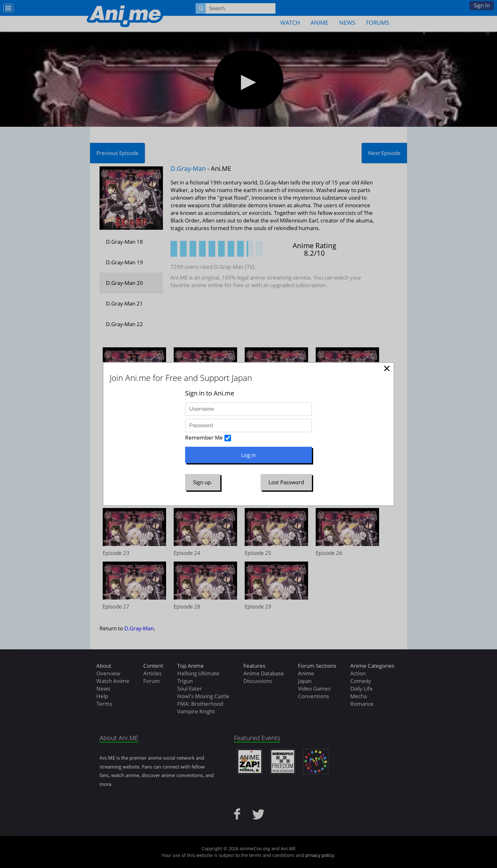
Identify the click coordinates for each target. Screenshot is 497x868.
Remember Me (204, 437)
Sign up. (203, 482)
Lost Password (286, 482)
